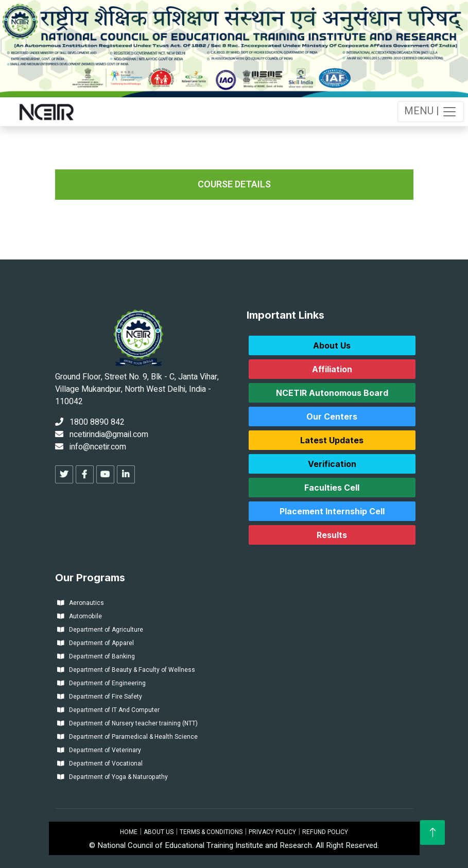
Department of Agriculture (100, 630)
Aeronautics (81, 603)
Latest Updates (332, 440)
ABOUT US (159, 832)
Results (332, 535)
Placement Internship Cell (332, 511)
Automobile (80, 616)
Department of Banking (96, 656)
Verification (332, 464)
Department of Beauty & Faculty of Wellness (126, 670)
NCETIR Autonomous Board (332, 393)
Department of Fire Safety (100, 697)
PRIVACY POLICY (272, 832)
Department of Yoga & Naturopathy (112, 777)
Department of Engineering (101, 683)
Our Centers (332, 416)
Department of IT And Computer (108, 710)
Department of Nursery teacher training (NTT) (127, 723)
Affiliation (332, 369)
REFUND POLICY (325, 832)
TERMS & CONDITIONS (211, 832)
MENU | (431, 112)
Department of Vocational (100, 763)
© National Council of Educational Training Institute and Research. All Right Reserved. (234, 845)
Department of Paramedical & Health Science (127, 737)
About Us (332, 345)
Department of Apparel (96, 643)
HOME (129, 832)
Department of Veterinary (99, 750)
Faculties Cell (332, 488)
